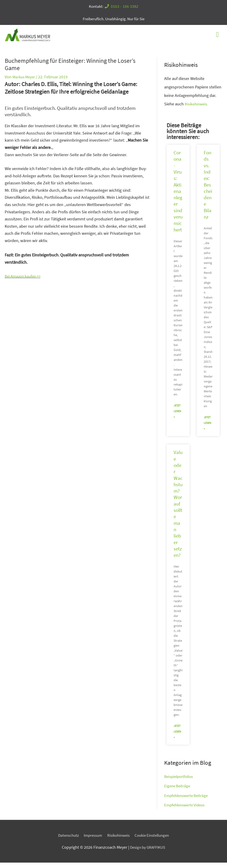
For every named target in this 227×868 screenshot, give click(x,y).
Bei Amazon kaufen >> (24, 281)
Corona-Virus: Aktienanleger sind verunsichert (178, 197)
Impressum (91, 841)
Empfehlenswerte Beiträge (188, 801)
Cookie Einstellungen (155, 841)
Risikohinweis (119, 841)
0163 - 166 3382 (122, 6)
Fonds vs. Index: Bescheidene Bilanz (208, 190)
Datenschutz (65, 841)
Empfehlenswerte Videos (186, 810)
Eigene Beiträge (178, 791)
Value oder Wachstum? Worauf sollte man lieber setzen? (178, 509)
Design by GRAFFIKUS (148, 853)
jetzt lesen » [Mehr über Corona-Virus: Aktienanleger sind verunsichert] (177, 416)
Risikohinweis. (197, 109)
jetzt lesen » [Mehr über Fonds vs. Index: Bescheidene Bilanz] (207, 428)
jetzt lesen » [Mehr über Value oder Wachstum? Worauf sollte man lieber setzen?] (177, 737)
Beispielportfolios (180, 782)
